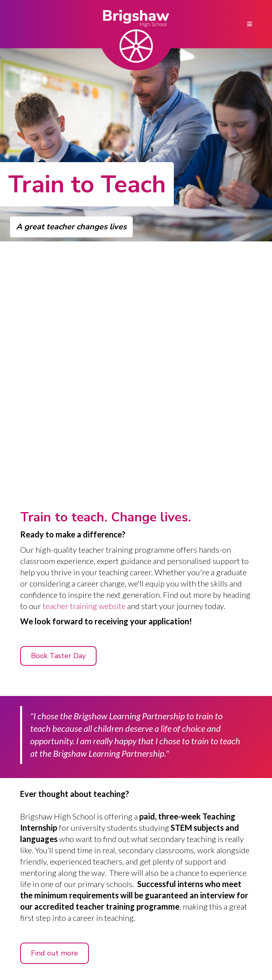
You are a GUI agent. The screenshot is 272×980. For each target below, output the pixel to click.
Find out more (55, 953)
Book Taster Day (58, 656)
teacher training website (84, 606)
